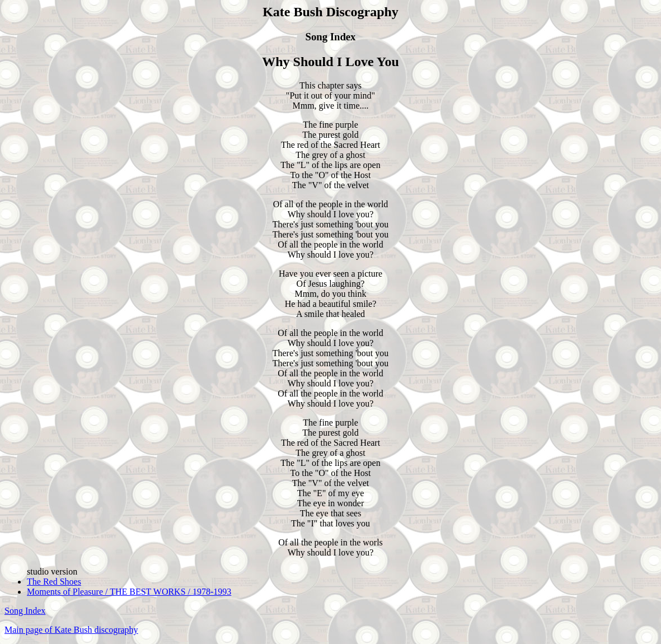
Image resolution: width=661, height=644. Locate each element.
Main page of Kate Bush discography (71, 630)
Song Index (25, 611)
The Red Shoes (54, 582)
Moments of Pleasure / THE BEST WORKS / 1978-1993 (129, 592)
